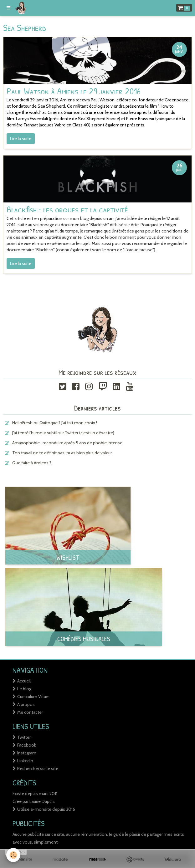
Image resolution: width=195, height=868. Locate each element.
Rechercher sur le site (38, 768)
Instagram (27, 753)
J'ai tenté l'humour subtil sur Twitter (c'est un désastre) (63, 433)
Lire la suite (21, 139)
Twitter (24, 737)
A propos (26, 704)
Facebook (27, 745)
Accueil (24, 681)
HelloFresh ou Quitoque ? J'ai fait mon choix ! (55, 423)
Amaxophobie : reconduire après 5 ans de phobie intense (67, 443)
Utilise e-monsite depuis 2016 (46, 809)
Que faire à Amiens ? (32, 463)
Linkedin (25, 761)
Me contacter (30, 712)
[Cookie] (13, 855)
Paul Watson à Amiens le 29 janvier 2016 (74, 91)
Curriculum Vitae (33, 697)
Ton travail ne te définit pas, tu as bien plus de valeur (62, 453)
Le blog (24, 689)
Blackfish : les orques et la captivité (67, 209)
